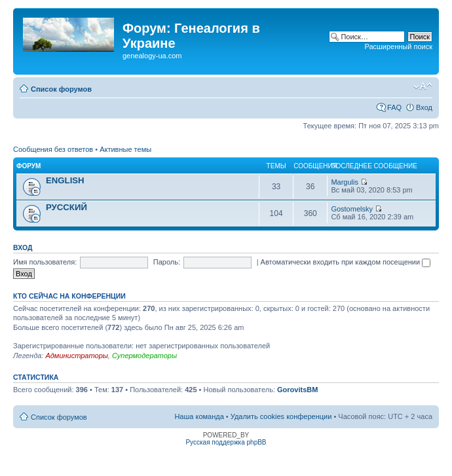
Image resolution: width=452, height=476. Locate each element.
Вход (424, 107)
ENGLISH (65, 180)
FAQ (394, 107)
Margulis (345, 182)
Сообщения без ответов (53, 149)
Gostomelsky (352, 209)
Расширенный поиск (398, 46)
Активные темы (125, 149)
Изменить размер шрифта (423, 86)
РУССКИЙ (66, 207)
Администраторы (76, 356)
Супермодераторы (144, 356)
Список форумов (61, 89)
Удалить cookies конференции (281, 416)
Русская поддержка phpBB (226, 442)
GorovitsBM (297, 390)
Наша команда (199, 416)
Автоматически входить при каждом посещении (346, 262)
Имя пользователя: (45, 262)
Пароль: (167, 262)
